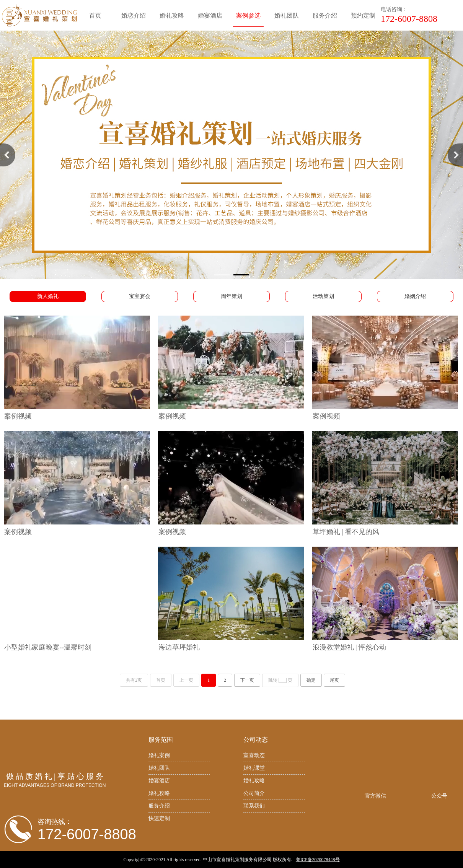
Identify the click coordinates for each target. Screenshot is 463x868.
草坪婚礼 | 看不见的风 (346, 532)
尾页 (334, 680)
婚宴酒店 (159, 781)
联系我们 (254, 806)
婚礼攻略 (159, 793)
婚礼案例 (159, 755)
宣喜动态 (254, 755)
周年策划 (231, 296)
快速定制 (159, 818)
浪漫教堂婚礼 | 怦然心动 (350, 647)
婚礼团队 (159, 768)
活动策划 (323, 296)
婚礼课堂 (254, 768)
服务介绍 (159, 806)
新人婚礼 (48, 296)
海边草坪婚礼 (179, 647)
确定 (311, 680)
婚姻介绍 (415, 296)
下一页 (247, 680)
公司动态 (256, 740)
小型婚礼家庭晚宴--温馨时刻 (48, 647)
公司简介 (254, 793)
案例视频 (18, 416)
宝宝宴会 (140, 296)
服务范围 (161, 740)
